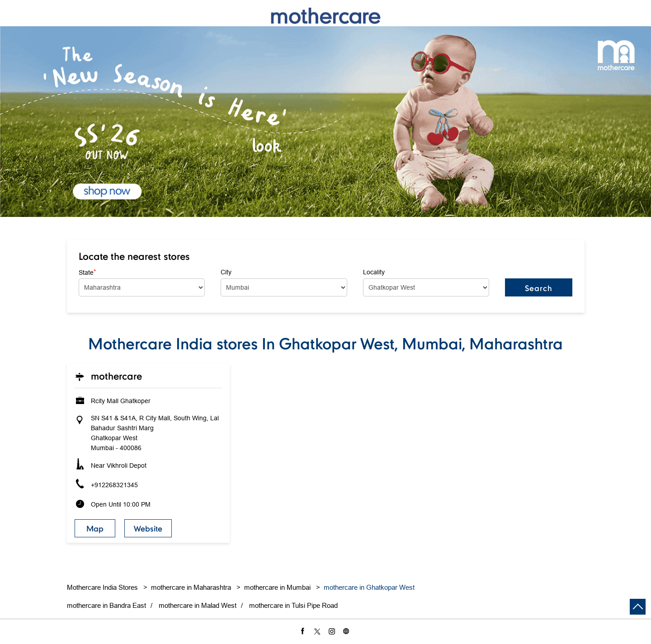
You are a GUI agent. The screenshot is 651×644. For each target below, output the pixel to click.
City (226, 272)
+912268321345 (114, 485)
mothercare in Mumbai (277, 587)
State (87, 272)
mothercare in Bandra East (106, 605)
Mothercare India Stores (103, 587)
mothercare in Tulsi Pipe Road (293, 605)
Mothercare (116, 376)
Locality (374, 272)
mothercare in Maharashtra (191, 587)
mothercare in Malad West (198, 605)
